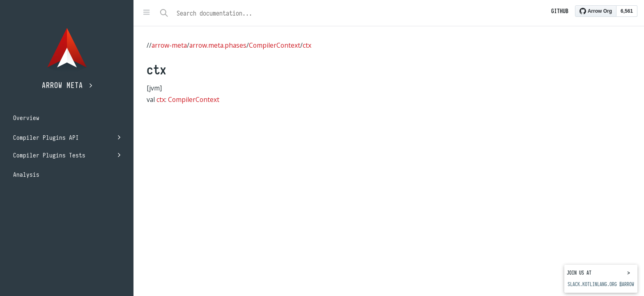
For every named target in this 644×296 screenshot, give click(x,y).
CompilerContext (275, 45)
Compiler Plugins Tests (67, 155)
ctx (307, 45)
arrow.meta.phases (218, 45)
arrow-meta (169, 45)
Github (560, 11)
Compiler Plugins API (67, 138)
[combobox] (364, 13)
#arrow (627, 284)
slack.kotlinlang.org (592, 284)
